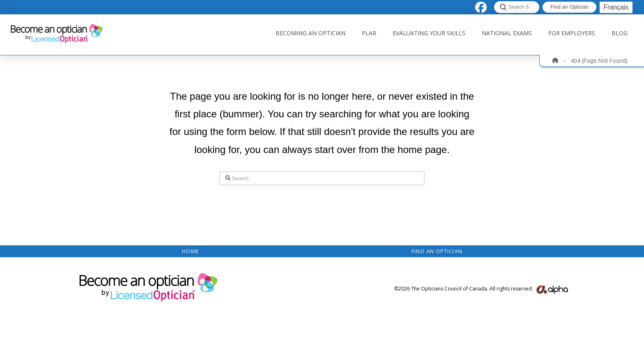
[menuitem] (616, 7)
